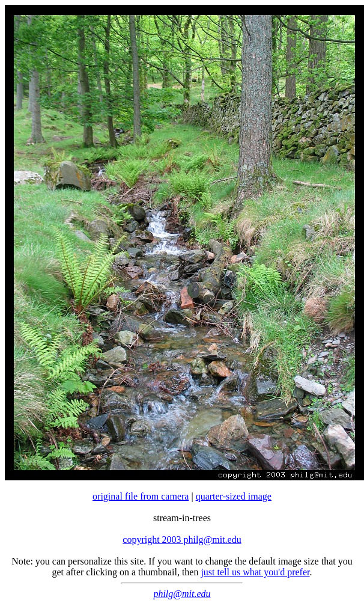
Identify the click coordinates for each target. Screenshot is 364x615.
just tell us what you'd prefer (255, 572)
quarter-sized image (234, 496)
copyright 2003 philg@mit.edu (182, 540)
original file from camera (141, 496)
